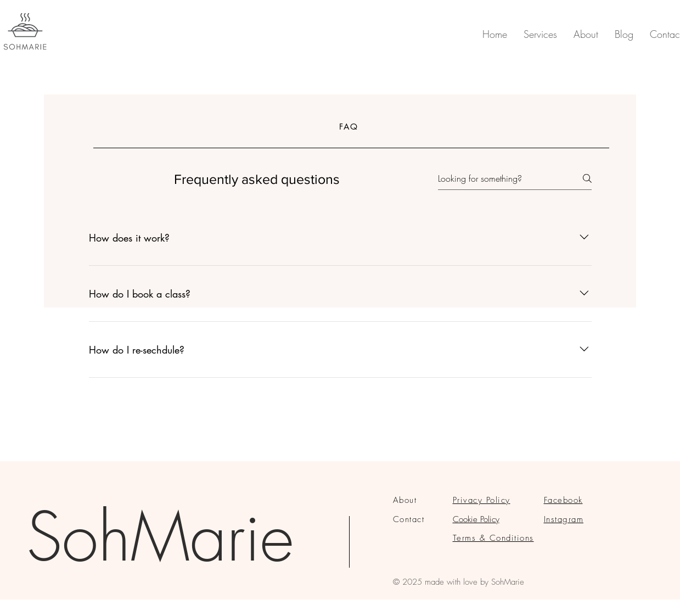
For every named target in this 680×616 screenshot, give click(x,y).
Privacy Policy (482, 500)
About (405, 500)
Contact (409, 519)
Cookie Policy (476, 519)
